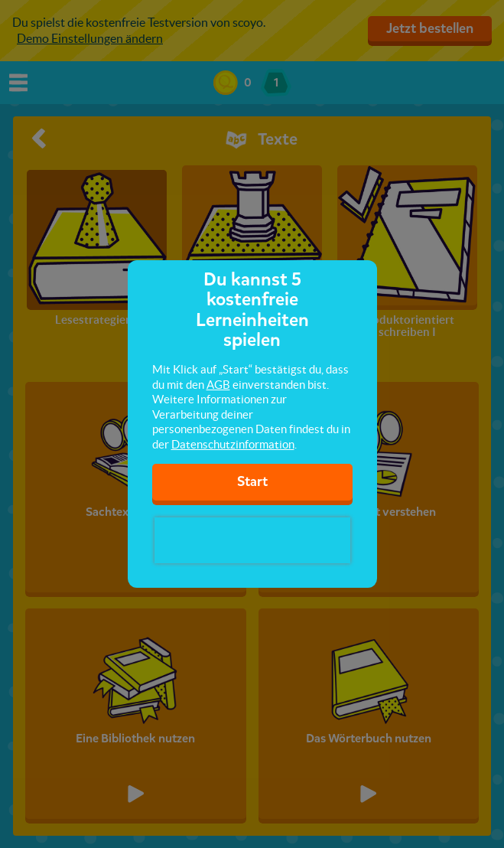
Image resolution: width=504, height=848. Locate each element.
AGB (218, 385)
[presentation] (252, 540)
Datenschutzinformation (233, 444)
